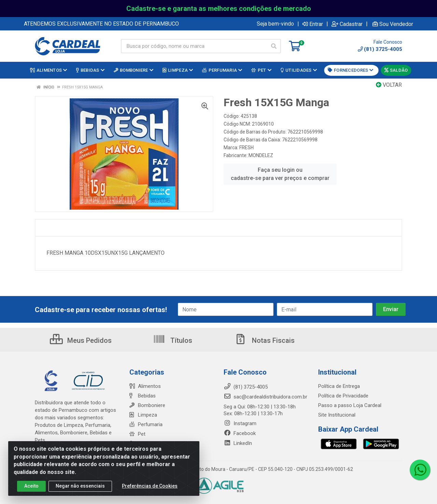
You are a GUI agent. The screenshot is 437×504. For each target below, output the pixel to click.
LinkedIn (238, 443)
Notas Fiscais (265, 340)
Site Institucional (337, 415)
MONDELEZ (261, 155)
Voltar (389, 85)
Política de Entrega (339, 386)
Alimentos (145, 386)
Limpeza (143, 415)
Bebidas (143, 396)
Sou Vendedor (393, 24)
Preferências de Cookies (150, 486)
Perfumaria (146, 424)
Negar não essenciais (80, 486)
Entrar (313, 24)
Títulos (173, 340)
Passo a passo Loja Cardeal (350, 405)
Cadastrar (347, 24)
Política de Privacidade (343, 396)
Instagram (240, 423)
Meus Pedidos (81, 340)
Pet (137, 434)
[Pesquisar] (274, 46)
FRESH (246, 148)
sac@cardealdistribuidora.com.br (265, 397)
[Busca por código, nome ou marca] (194, 46)
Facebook (240, 433)
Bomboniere (147, 405)
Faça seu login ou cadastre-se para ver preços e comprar (280, 174)
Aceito (31, 486)
